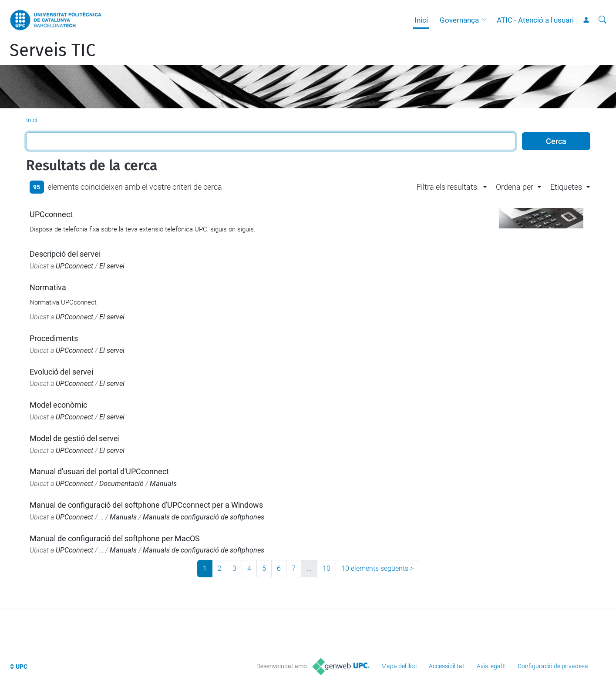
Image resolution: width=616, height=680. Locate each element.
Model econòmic (58, 405)
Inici (421, 20)
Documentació (121, 484)
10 (327, 568)
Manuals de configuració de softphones (204, 517)
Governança (459, 20)
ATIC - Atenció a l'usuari (535, 20)
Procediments (54, 338)
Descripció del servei (65, 254)
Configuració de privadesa (553, 666)
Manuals (163, 484)
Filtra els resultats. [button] (448, 187)
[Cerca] (603, 20)
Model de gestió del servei (75, 438)
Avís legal (489, 666)
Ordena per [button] (515, 187)
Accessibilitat (447, 666)
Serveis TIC (52, 50)
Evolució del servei (61, 372)
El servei (112, 266)
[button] (486, 20)
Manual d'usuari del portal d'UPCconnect (99, 471)
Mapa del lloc (399, 666)
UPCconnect (51, 214)
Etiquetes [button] (566, 187)
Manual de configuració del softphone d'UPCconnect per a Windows (146, 505)
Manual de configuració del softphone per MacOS (115, 538)
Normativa (48, 287)
